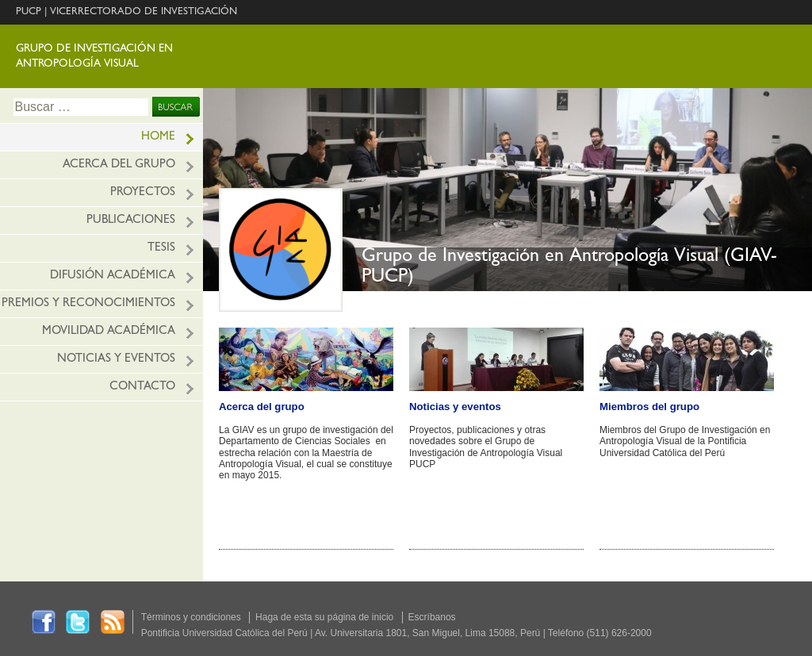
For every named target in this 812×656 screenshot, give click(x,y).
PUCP (29, 12)
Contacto (142, 387)
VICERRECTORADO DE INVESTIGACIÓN (144, 12)
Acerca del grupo (119, 165)
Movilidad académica (109, 332)
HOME (158, 138)
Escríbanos (432, 617)
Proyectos (143, 193)
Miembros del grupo (649, 407)
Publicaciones (131, 221)
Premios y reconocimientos (88, 304)
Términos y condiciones (191, 617)
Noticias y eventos (116, 360)
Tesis (161, 249)
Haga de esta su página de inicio (324, 617)
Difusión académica (113, 276)
